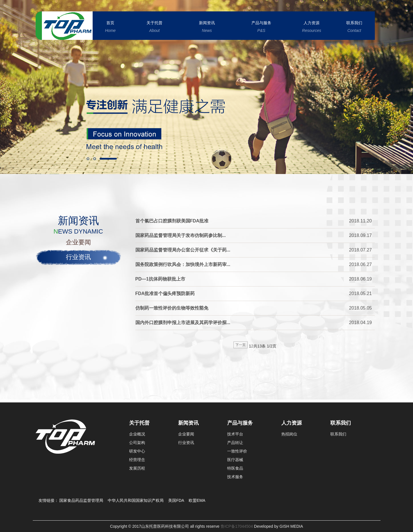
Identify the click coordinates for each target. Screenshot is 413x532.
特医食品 (235, 468)
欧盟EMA (197, 500)
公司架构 (137, 443)
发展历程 (137, 468)
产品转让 (235, 443)
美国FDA (176, 500)
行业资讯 (78, 257)
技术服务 (235, 477)
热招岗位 (289, 434)
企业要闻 (78, 242)
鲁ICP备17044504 (236, 526)
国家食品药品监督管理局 (81, 500)
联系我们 (338, 434)
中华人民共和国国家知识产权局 (136, 500)
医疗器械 (235, 460)
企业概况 (137, 434)
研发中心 (137, 451)
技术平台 (235, 434)
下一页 (241, 345)
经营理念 (137, 460)
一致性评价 (237, 451)
